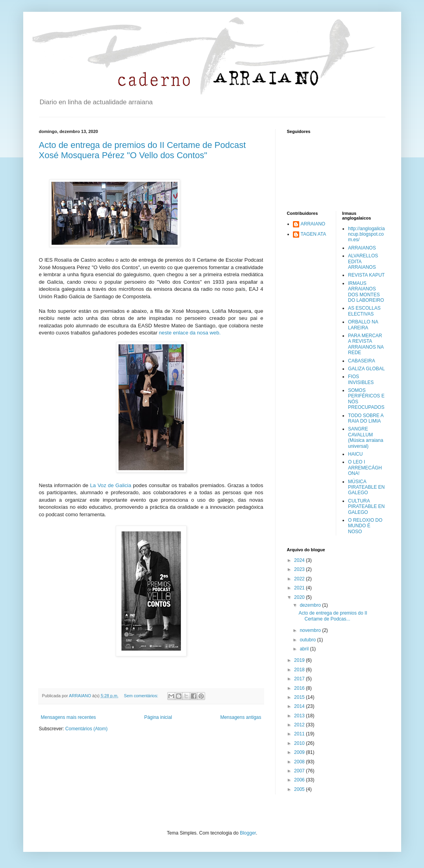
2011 (300, 734)
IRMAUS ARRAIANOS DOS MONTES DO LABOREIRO (366, 292)
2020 (300, 597)
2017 (300, 679)
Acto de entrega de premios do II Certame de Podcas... (333, 616)
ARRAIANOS (362, 248)
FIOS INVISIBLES (361, 379)
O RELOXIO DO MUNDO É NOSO (365, 526)
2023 (300, 569)
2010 (300, 743)
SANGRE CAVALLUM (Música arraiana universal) (366, 437)
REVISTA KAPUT (366, 275)
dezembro (311, 605)
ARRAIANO (313, 224)
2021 (300, 588)
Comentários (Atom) (86, 729)
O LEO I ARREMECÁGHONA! (365, 468)
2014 (300, 706)
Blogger (248, 833)
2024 (300, 560)
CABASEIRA (362, 361)
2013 (300, 716)
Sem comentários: (142, 696)
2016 (300, 688)
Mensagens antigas (241, 717)
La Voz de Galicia (112, 485)
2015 (300, 697)
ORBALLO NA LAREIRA (363, 325)
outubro (308, 640)
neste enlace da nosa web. (190, 333)
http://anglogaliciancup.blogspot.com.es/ (366, 234)
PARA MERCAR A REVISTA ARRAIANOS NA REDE (366, 344)
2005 (300, 789)
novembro (311, 630)
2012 (300, 725)
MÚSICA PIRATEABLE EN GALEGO (366, 487)
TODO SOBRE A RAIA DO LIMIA (366, 418)
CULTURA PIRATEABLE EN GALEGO (366, 507)
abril (305, 649)
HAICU (355, 454)
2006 (300, 780)
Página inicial (158, 717)
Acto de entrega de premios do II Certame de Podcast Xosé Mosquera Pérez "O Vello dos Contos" (143, 150)
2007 (300, 771)
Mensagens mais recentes (69, 717)
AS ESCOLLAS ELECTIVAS (364, 311)
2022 (300, 579)
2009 (300, 752)
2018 (300, 670)
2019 (300, 660)
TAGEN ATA (314, 234)
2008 (300, 762)
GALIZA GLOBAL (366, 369)
